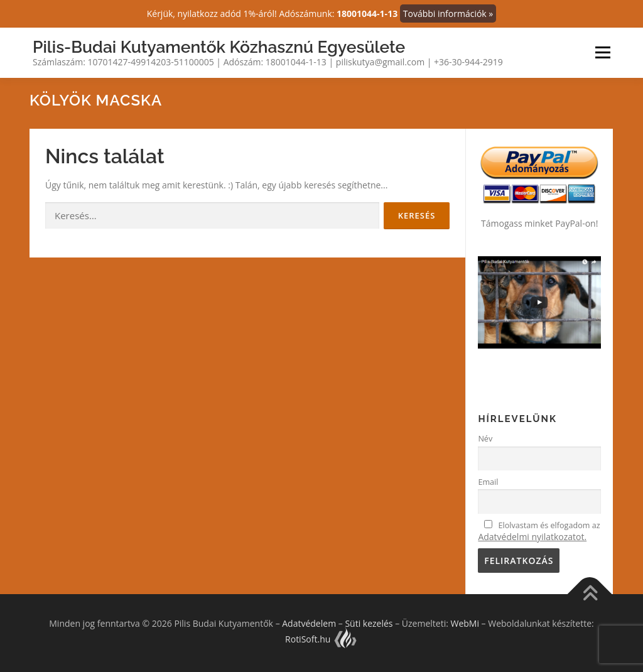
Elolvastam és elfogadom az (539, 531)
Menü (602, 52)
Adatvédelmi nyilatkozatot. (532, 537)
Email (488, 482)
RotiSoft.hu (321, 639)
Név (485, 439)
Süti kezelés (369, 623)
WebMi (464, 623)
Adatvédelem (309, 623)
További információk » (448, 14)
